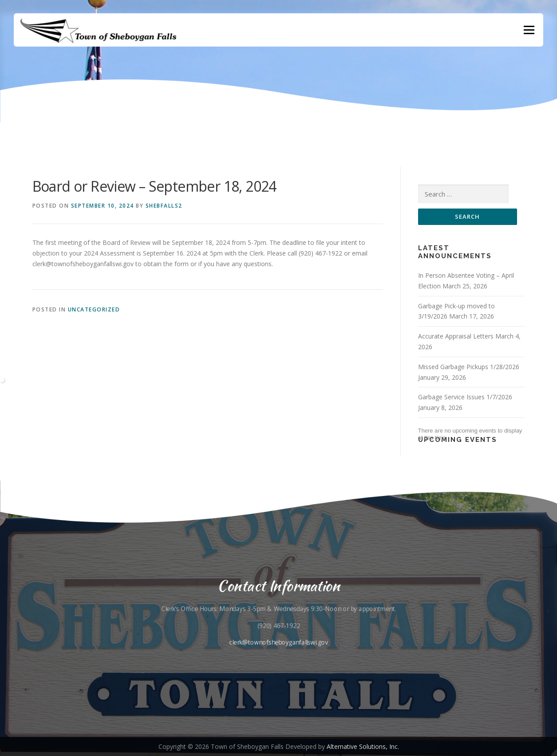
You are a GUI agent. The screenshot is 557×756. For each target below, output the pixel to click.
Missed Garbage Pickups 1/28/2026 (469, 367)
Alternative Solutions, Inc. (363, 746)
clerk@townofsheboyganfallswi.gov (279, 643)
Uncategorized (94, 309)
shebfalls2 (164, 206)
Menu (529, 30)
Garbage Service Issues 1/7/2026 (465, 397)
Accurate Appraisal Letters (456, 336)
